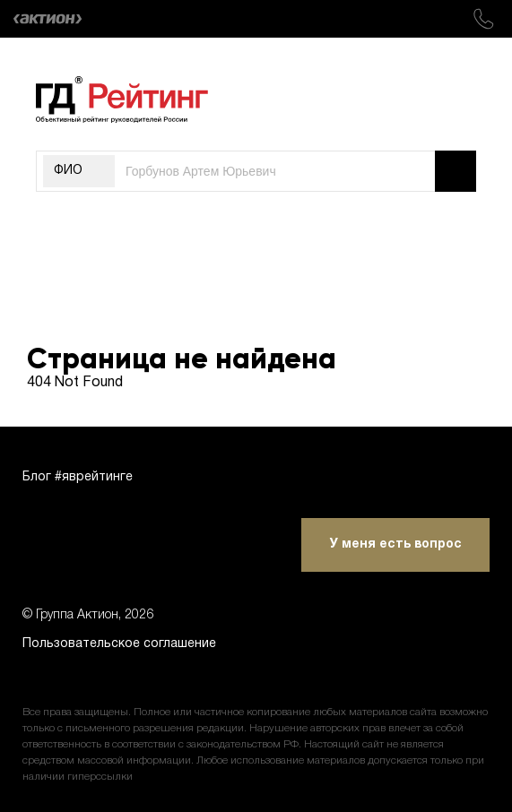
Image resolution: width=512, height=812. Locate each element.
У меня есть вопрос (396, 544)
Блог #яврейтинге (78, 477)
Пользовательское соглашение (119, 644)
